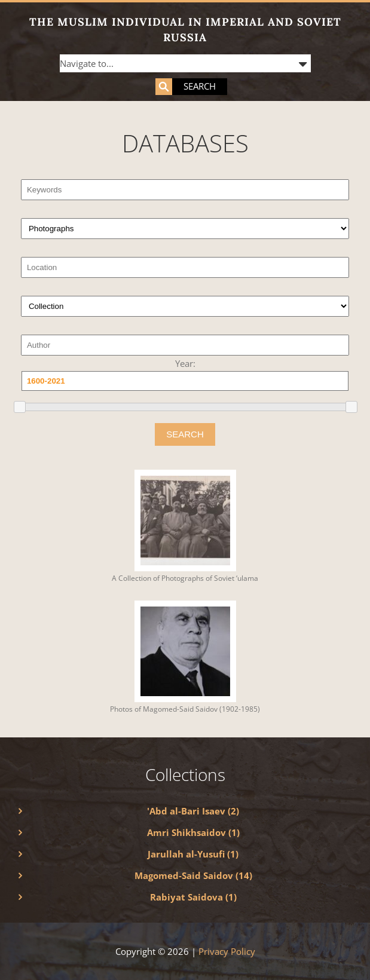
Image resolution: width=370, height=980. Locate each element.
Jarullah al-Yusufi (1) (193, 854)
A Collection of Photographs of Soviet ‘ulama (185, 578)
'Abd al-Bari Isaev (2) (193, 811)
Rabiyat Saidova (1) (193, 897)
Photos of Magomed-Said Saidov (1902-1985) (185, 709)
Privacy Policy (227, 951)
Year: (185, 363)
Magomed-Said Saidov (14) (193, 875)
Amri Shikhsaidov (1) (193, 832)
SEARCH (185, 434)
